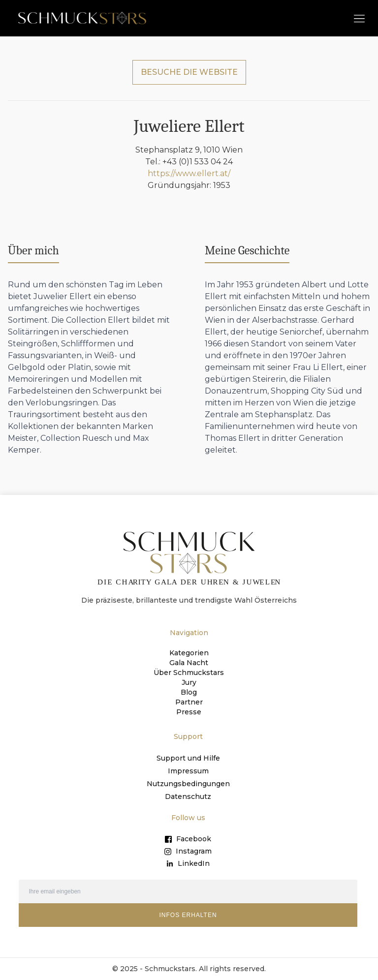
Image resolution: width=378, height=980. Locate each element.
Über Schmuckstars (189, 673)
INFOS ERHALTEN (188, 915)
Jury (189, 682)
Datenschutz (188, 796)
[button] (359, 18)
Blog (189, 692)
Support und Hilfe (188, 758)
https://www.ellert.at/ (189, 173)
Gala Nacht (189, 663)
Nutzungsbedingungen (188, 784)
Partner (189, 702)
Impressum (188, 771)
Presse (189, 712)
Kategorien (189, 653)
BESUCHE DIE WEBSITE (189, 72)
